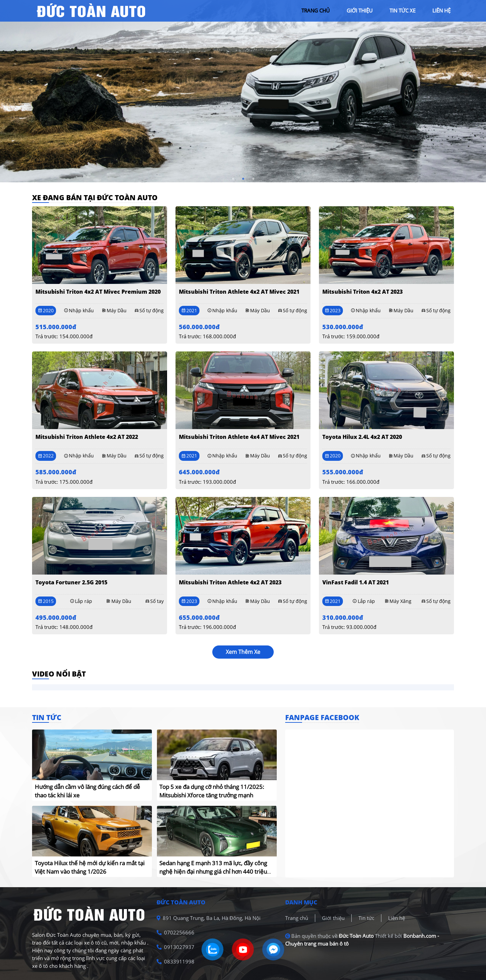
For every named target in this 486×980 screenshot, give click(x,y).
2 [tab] (243, 179)
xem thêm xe (243, 652)
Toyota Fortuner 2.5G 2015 (71, 582)
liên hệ (441, 10)
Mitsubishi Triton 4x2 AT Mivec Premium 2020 (98, 292)
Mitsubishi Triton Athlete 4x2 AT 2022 (87, 437)
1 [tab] (233, 179)
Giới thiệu (333, 918)
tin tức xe (402, 10)
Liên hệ (397, 918)
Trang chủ (297, 918)
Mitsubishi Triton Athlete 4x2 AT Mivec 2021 (239, 292)
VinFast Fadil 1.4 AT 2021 (356, 582)
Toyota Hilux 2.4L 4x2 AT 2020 (362, 437)
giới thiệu (360, 10)
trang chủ (316, 10)
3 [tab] (253, 179)
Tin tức (366, 918)
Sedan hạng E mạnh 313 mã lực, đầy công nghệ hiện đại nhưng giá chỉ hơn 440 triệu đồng (213, 871)
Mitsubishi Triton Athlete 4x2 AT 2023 (230, 582)
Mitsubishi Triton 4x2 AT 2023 (362, 292)
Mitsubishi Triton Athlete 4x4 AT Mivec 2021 (239, 437)
